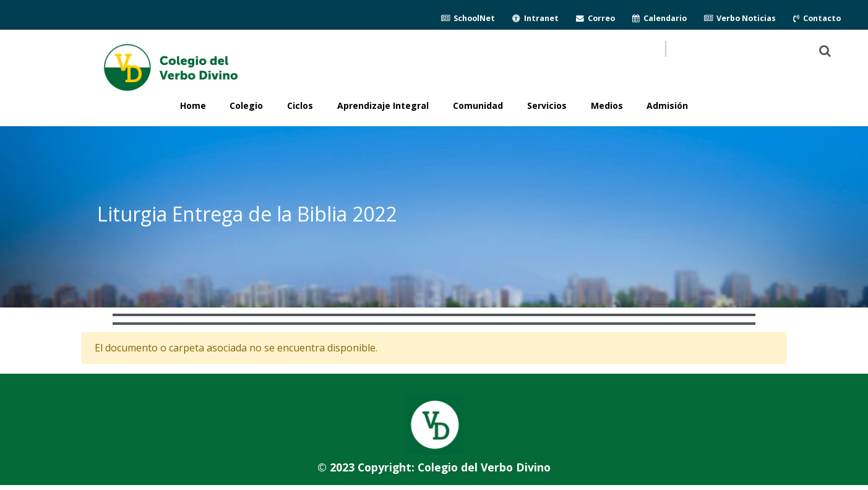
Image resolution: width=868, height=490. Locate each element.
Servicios (547, 105)
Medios (607, 105)
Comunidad (478, 105)
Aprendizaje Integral (383, 105)
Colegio (246, 105)
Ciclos (300, 105)
